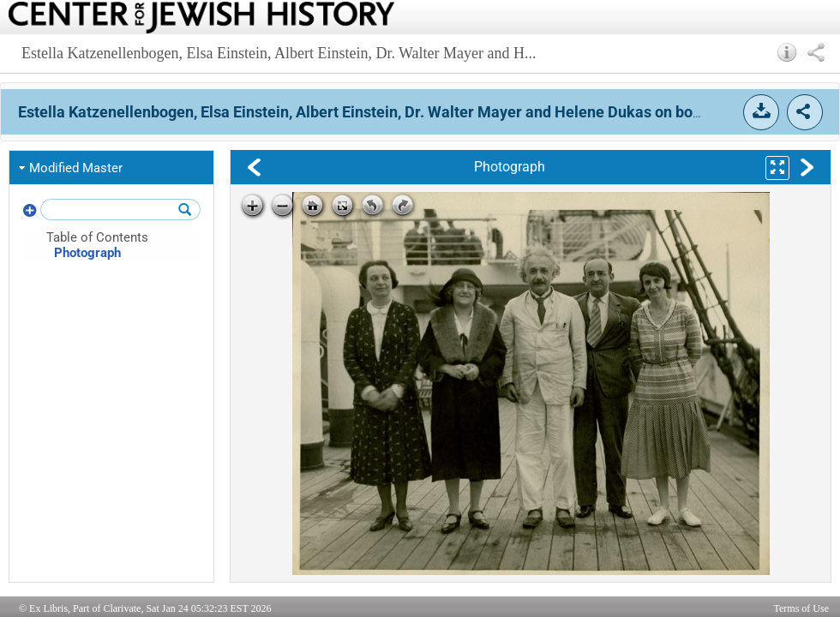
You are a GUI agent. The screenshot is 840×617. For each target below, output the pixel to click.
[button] (787, 52)
